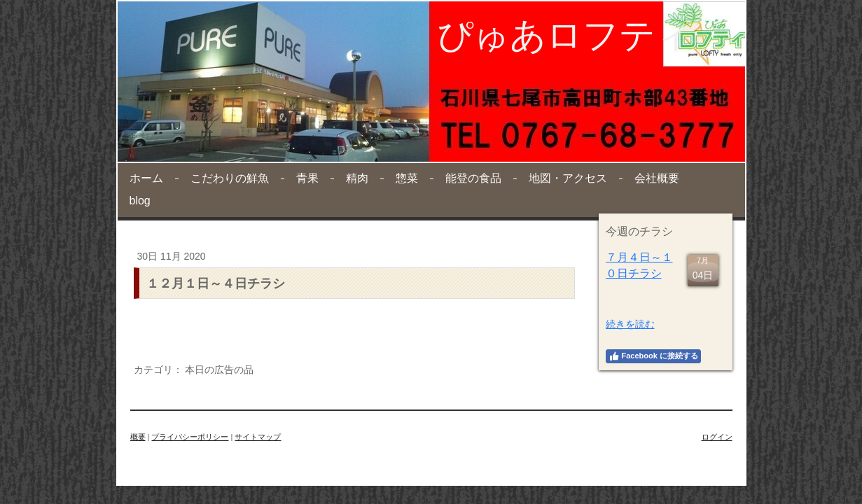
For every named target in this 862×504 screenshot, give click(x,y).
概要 (138, 437)
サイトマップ (258, 437)
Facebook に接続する (653, 356)
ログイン (717, 437)
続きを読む (630, 324)
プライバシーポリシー (190, 437)
